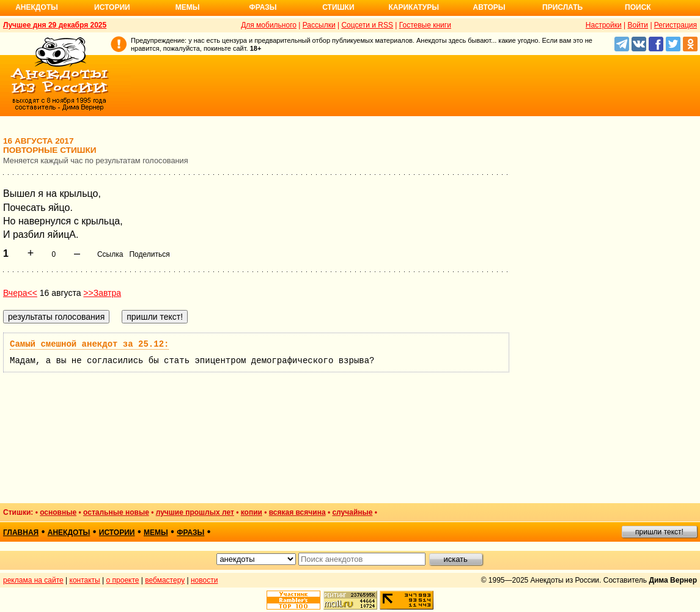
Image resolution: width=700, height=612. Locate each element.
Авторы (489, 7)
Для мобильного (269, 25)
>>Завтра (102, 293)
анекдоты (69, 533)
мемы (156, 533)
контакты (85, 580)
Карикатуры (414, 7)
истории (117, 533)
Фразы (263, 7)
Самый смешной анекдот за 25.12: (89, 344)
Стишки (338, 7)
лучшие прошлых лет (195, 512)
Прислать (562, 7)
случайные (352, 512)
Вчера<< (20, 293)
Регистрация (676, 25)
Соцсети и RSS (367, 25)
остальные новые (116, 512)
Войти (638, 25)
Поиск (638, 7)
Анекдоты (37, 7)
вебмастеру (165, 580)
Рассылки (319, 25)
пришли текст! (659, 532)
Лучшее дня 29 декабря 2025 (55, 25)
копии (252, 512)
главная (21, 533)
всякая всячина (297, 512)
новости (204, 580)
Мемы (188, 7)
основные (58, 512)
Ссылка (110, 254)
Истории (112, 7)
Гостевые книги (425, 25)
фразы (190, 533)
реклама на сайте (33, 580)
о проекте (123, 580)
